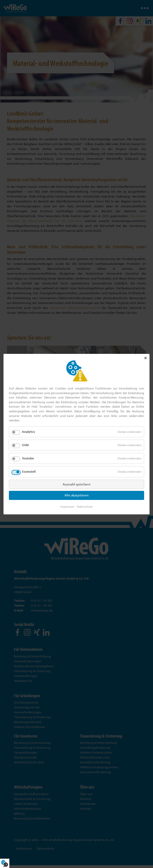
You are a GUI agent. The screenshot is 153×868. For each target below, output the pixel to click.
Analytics (28, 432)
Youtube (28, 458)
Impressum (67, 506)
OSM (25, 445)
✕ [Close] (145, 358)
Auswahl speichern (76, 484)
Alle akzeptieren (76, 495)
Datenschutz (85, 506)
